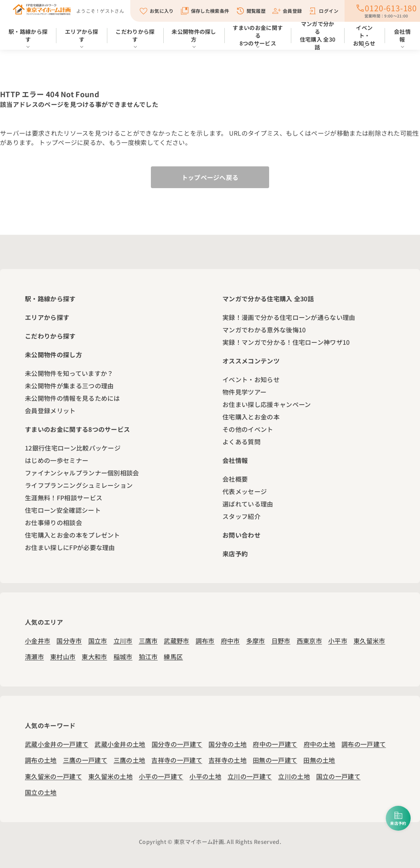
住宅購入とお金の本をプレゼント (73, 535)
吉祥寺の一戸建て (177, 760)
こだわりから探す (135, 35)
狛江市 (148, 657)
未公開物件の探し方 (194, 35)
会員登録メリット (50, 410)
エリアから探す (82, 35)
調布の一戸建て (364, 744)
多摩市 (256, 641)
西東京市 (309, 641)
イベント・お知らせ (364, 36)
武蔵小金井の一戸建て (57, 744)
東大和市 (94, 657)
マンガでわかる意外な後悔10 (264, 330)
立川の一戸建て (250, 776)
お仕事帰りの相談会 (53, 522)
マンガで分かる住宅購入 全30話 (318, 37)
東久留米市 (369, 641)
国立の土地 (41, 792)
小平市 (338, 641)
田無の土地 (319, 760)
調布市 (205, 641)
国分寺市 (69, 641)
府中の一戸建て (275, 744)
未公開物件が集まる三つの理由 (69, 386)
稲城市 (123, 657)
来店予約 (235, 554)
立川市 (123, 641)
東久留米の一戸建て (53, 776)
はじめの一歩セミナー (57, 460)
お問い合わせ (241, 535)
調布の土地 (41, 760)
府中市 (230, 641)
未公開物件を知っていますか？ (69, 373)
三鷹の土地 (129, 760)
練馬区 (173, 657)
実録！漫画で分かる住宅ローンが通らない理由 (289, 317)
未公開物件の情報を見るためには (73, 398)
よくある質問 (241, 442)
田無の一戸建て (275, 760)
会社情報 (235, 460)
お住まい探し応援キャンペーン (267, 404)
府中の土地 (320, 744)
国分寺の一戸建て (177, 744)
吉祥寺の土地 (227, 760)
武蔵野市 (176, 641)
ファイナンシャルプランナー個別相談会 (82, 473)
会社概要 (235, 479)
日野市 (281, 641)
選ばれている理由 (248, 504)
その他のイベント (248, 429)
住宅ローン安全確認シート (63, 510)
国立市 (98, 641)
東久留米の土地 (110, 776)
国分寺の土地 (227, 744)
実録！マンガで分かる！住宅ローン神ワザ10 (286, 342)
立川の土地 (294, 776)
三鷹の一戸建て (85, 760)
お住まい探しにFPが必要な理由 (70, 547)
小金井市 (38, 641)
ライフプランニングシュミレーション (79, 485)
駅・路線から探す (28, 35)
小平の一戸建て (161, 776)
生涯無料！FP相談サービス (64, 498)
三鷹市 (148, 641)
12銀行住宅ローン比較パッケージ (73, 448)
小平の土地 (205, 776)
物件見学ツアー (244, 392)
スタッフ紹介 (241, 516)
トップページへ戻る (210, 177)
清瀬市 (34, 657)
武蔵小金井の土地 (120, 744)
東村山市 (63, 657)
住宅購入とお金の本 (251, 417)
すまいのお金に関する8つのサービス (258, 36)
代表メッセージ (245, 491)
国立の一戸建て (338, 776)
